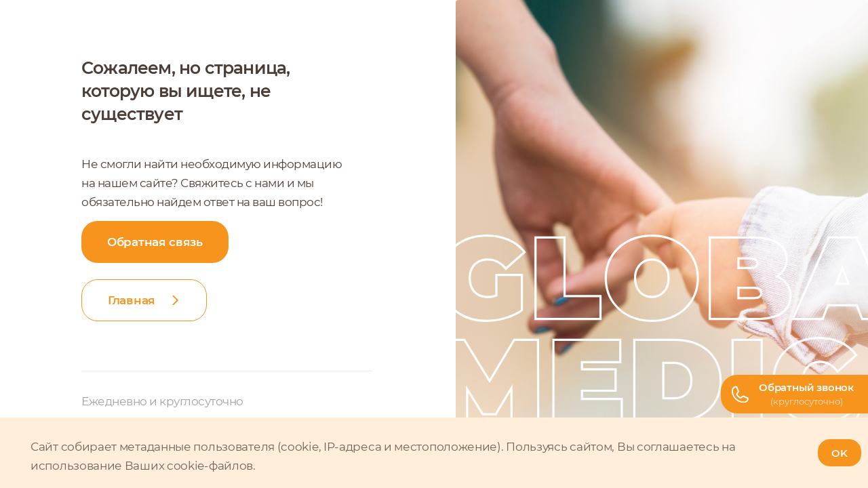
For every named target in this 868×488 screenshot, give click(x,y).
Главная (132, 300)
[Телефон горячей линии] (794, 394)
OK (840, 453)
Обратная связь (155, 242)
